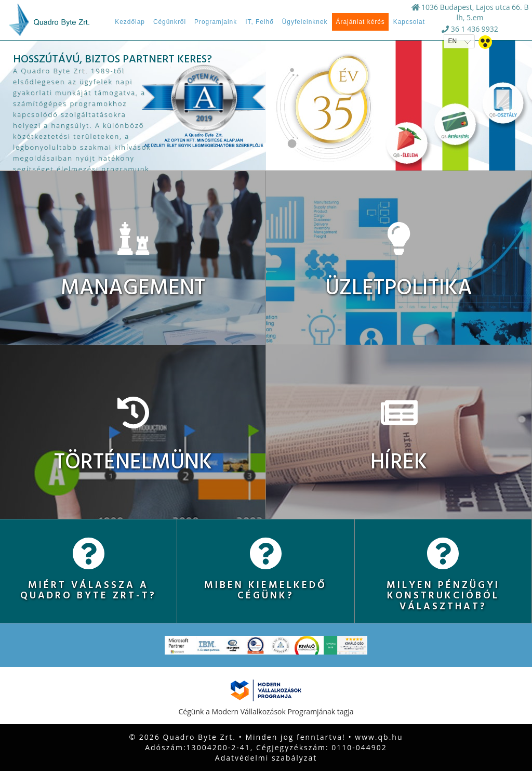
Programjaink (216, 22)
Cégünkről (170, 22)
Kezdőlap (130, 22)
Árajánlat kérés (360, 22)
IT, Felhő (260, 22)
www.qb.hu (379, 737)
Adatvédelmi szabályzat (266, 758)
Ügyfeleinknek (305, 22)
